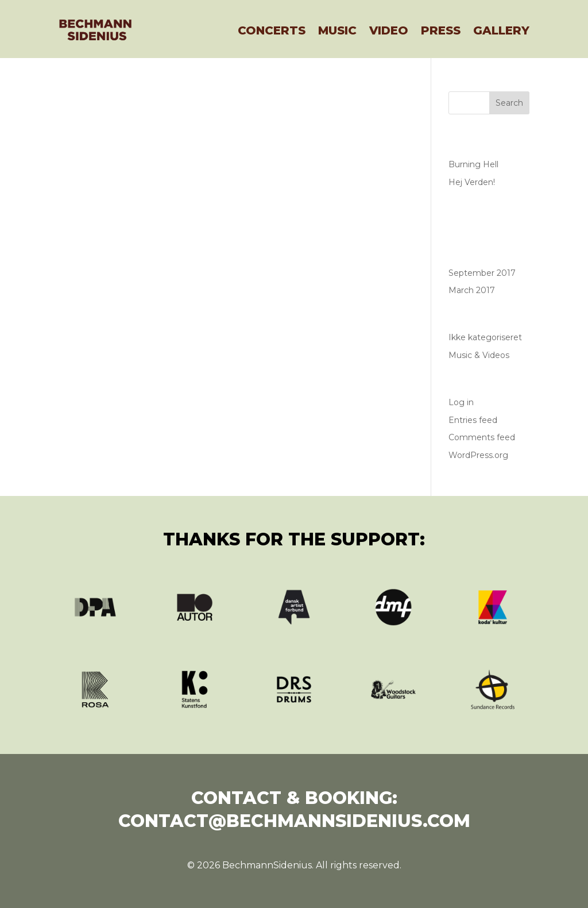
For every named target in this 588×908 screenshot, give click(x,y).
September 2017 (482, 273)
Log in (461, 402)
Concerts (272, 30)
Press (441, 30)
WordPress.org (478, 455)
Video (389, 30)
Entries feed (473, 420)
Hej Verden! (472, 182)
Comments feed (482, 437)
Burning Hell (473, 164)
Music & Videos (479, 355)
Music (337, 30)
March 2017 (472, 290)
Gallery (501, 30)
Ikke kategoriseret (485, 337)
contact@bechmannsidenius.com (294, 821)
